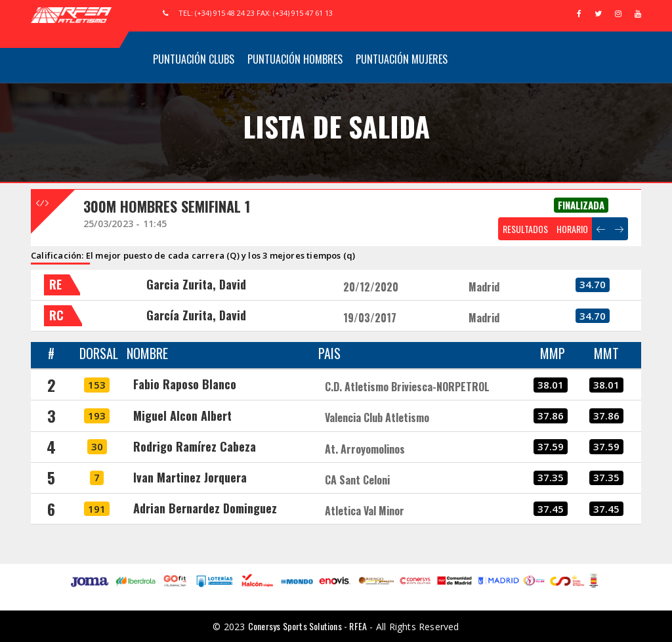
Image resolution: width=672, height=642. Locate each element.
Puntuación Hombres (295, 59)
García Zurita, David (196, 315)
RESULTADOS (525, 229)
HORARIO (572, 229)
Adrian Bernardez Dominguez (205, 508)
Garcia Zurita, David (196, 284)
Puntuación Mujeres (402, 59)
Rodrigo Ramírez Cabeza (195, 446)
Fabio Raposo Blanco (185, 384)
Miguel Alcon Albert (182, 416)
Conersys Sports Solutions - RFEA (307, 626)
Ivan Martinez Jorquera (190, 477)
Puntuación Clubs (194, 59)
